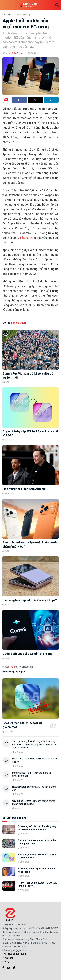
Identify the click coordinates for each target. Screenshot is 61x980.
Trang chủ (7, 15)
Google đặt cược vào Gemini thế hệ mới (28, 654)
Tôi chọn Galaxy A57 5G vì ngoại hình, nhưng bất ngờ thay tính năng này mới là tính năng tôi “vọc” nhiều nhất (35, 744)
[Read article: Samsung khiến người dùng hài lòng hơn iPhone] (9, 872)
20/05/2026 (8, 493)
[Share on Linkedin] (51, 100)
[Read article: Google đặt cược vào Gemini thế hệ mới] (30, 630)
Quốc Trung (17, 53)
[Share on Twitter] (35, 100)
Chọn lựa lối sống (22, 15)
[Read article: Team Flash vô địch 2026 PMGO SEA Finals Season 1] (9, 886)
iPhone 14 (26, 238)
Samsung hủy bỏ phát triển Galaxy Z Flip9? (30, 600)
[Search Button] (57, 5)
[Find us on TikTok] (14, 968)
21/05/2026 (8, 382)
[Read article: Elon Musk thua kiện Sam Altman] (30, 465)
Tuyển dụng (8, 958)
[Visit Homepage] (28, 5)
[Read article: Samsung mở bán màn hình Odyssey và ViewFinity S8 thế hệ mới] (9, 829)
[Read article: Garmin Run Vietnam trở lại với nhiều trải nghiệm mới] (30, 350)
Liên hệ (6, 962)
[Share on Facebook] (19, 100)
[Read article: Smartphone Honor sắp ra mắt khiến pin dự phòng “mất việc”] (30, 519)
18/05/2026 (8, 605)
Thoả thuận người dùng (14, 954)
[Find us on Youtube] (8, 968)
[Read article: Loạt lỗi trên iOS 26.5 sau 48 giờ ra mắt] (30, 699)
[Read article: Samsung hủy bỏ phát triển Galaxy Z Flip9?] (30, 576)
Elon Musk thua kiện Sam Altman (24, 489)
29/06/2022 (33, 53)
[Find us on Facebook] (3, 968)
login (12, 667)
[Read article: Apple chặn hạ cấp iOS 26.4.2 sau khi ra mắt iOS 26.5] (30, 408)
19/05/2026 (8, 551)
